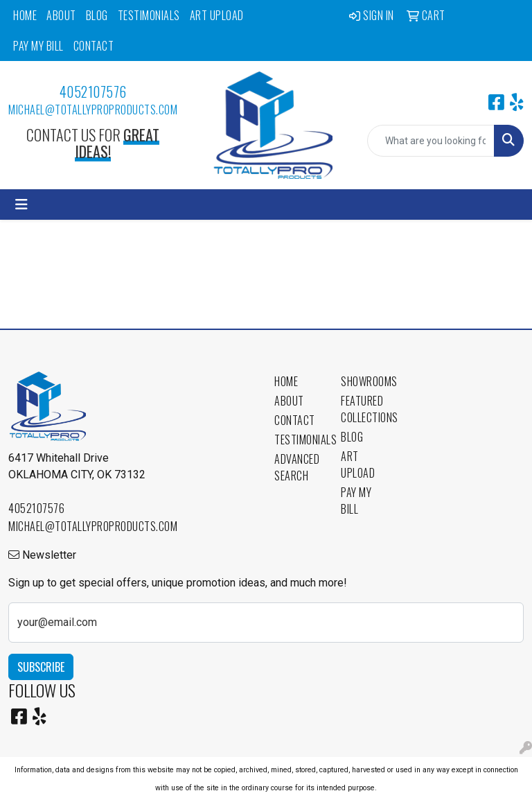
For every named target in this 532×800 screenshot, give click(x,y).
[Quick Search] (431, 141)
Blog (97, 15)
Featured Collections (366, 409)
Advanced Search (297, 467)
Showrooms (366, 381)
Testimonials (149, 15)
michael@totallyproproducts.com (93, 110)
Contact (94, 46)
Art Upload (217, 15)
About (61, 15)
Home (25, 15)
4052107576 (93, 92)
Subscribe (41, 667)
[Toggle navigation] (21, 205)
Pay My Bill (38, 46)
